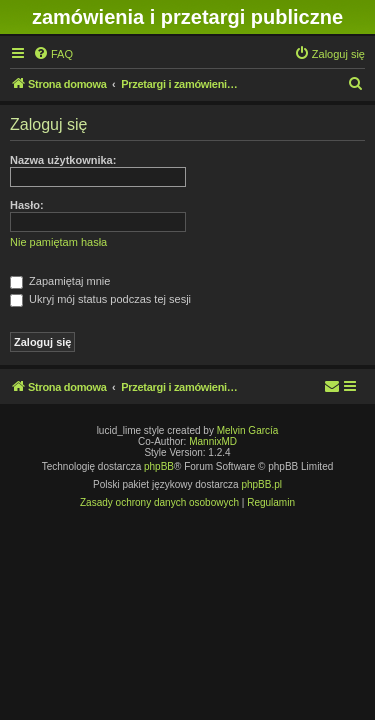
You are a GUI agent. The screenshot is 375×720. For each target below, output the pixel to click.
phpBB (159, 466)
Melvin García (248, 430)
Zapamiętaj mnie (60, 281)
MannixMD (213, 441)
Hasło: (27, 205)
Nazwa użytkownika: (63, 160)
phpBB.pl (261, 484)
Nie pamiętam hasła (58, 242)
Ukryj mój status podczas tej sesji (100, 299)
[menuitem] (53, 54)
